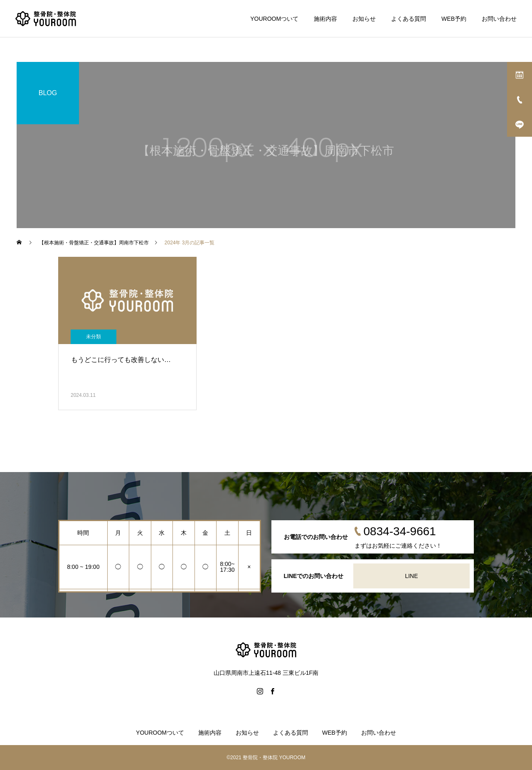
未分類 (94, 337)
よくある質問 (409, 19)
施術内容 (325, 19)
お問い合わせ (499, 19)
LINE (411, 576)
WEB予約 (454, 19)
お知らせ (364, 19)
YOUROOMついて (274, 19)
